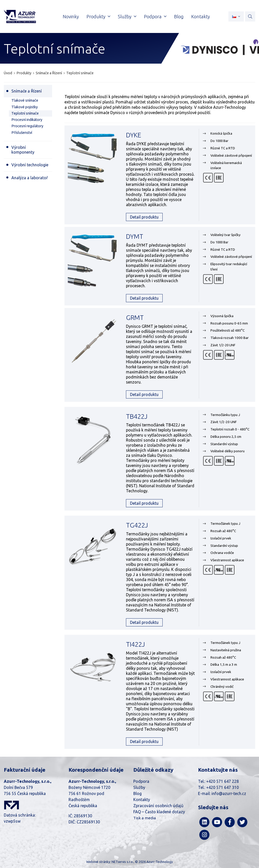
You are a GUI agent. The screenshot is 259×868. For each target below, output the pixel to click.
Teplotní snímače (80, 73)
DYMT (135, 236)
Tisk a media (145, 818)
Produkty (24, 73)
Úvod (8, 73)
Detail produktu (144, 217)
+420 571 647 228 (222, 781)
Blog (137, 793)
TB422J (137, 416)
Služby (139, 787)
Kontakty (142, 800)
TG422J (137, 525)
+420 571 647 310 (222, 787)
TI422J (135, 644)
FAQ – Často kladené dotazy (159, 812)
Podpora (141, 781)
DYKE (134, 135)
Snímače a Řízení (49, 73)
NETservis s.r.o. (123, 862)
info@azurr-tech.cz (229, 793)
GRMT (135, 318)
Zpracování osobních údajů (158, 806)
